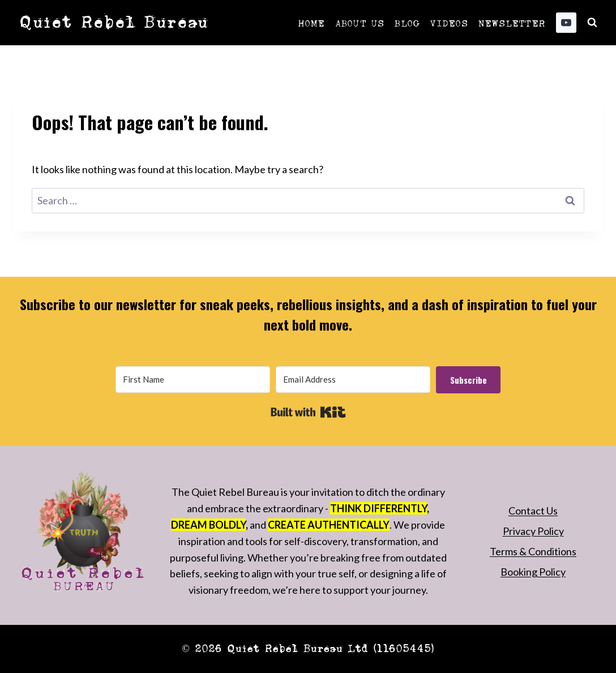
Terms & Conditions (533, 551)
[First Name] (193, 380)
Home (311, 23)
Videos (448, 23)
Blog (407, 23)
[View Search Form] (592, 23)
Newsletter (512, 23)
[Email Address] (353, 380)
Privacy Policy (533, 531)
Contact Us (533, 511)
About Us (360, 23)
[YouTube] (566, 23)
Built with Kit (308, 412)
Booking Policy (533, 572)
